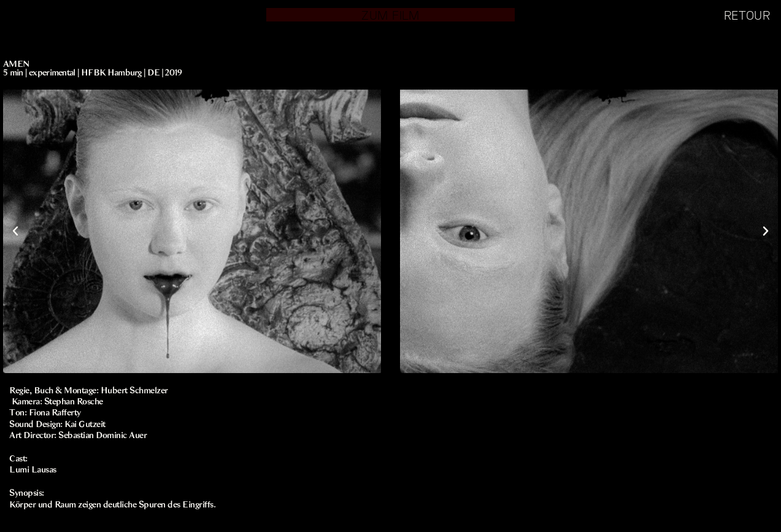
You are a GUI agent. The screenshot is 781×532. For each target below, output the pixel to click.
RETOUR (747, 15)
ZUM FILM (390, 15)
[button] (15, 231)
